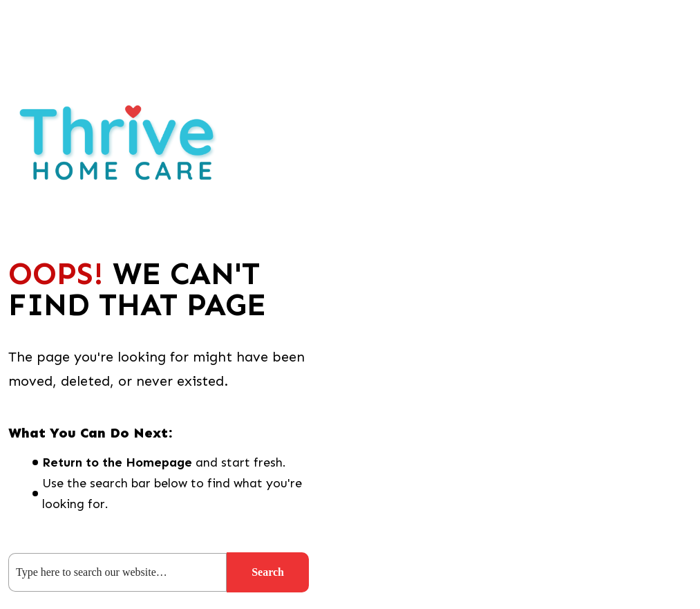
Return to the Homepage (117, 462)
